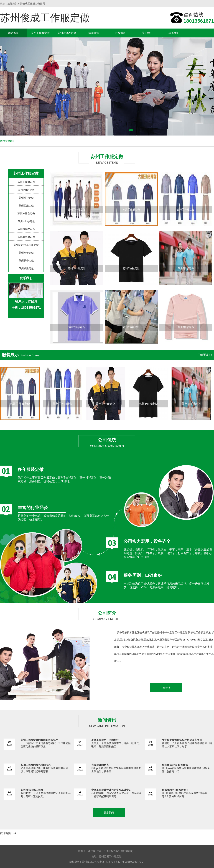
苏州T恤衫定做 (26, 190)
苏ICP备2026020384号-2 (129, 862)
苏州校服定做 (26, 268)
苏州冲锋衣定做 (67, 33)
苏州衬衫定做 (26, 198)
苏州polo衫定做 (26, 221)
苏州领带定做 (26, 261)
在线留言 (120, 33)
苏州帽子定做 (26, 253)
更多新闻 (109, 813)
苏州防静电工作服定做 (26, 245)
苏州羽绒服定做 (26, 237)
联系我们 (174, 33)
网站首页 (13, 33)
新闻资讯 (94, 33)
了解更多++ (205, 355)
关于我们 (147, 33)
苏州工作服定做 (40, 33)
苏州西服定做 (26, 206)
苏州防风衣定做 (26, 229)
